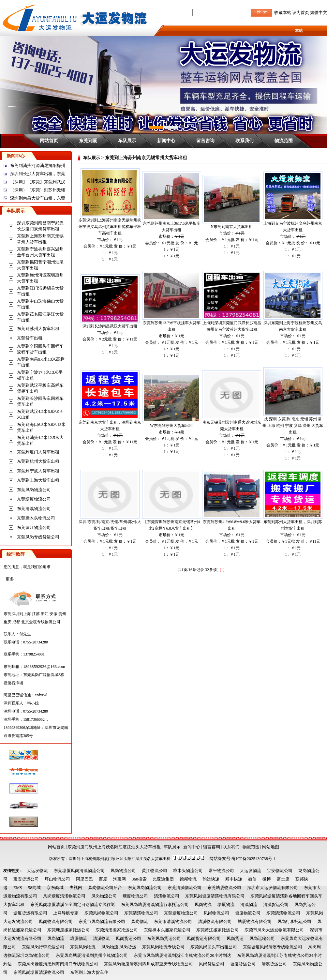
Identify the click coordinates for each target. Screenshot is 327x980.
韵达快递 (211, 879)
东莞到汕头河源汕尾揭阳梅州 (38, 166)
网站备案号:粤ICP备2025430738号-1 (243, 859)
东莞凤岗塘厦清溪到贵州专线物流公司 (92, 955)
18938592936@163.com (44, 666)
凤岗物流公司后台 (105, 888)
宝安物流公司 (280, 871)
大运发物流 (37, 871)
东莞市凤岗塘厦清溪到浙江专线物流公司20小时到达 (182, 955)
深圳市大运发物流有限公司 (273, 888)
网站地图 (271, 847)
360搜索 (139, 879)
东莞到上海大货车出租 (38, 480)
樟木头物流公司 (188, 871)
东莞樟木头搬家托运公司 (167, 930)
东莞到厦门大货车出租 (38, 452)
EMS (18, 888)
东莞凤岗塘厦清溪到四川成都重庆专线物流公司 (149, 964)
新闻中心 (166, 141)
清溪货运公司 (276, 905)
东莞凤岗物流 (83, 947)
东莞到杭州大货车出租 (38, 461)
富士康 (283, 879)
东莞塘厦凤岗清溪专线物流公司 (273, 947)
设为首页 (301, 13)
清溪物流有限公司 (215, 921)
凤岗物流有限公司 (56, 921)
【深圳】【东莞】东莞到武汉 (38, 182)
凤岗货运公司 (128, 938)
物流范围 (284, 141)
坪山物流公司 (57, 879)
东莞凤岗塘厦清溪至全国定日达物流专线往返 (73, 905)
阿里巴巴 (84, 879)
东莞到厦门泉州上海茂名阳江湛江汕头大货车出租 (114, 847)
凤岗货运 (235, 938)
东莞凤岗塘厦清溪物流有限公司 (215, 896)
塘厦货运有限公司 (30, 913)
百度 (103, 879)
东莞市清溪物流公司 (173, 921)
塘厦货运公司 (243, 964)
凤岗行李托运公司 (294, 921)
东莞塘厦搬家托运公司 (68, 930)
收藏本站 (283, 13)
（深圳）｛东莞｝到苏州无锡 (38, 190)
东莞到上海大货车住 (89, 972)
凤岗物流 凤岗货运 (119, 947)
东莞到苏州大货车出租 (38, 329)
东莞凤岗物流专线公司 (163, 947)
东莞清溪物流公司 (34, 509)
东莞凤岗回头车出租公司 (214, 947)
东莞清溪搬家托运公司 (117, 930)
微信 (252, 879)
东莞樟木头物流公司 (36, 518)
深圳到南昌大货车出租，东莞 (38, 198)
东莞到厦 (88, 141)
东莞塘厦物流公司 (34, 499)
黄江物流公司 (155, 871)
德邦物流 (188, 879)
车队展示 (127, 141)
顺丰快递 (234, 879)
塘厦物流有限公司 (255, 921)
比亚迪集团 (163, 879)
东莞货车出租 (30, 338)
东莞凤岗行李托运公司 (43, 947)
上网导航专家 (66, 913)
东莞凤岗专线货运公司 (38, 537)
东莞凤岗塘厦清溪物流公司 (39, 972)
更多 (10, 579)
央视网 (76, 888)
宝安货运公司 (26, 879)
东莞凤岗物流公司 (34, 490)
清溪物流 (249, 905)
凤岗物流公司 (123, 871)
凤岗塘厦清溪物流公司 (64, 896)
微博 (267, 879)
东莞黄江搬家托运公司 (217, 930)
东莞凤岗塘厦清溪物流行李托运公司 (155, 905)
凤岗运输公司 (262, 938)
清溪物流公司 (167, 896)
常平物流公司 (221, 871)
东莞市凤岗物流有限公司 (102, 921)
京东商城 (55, 888)
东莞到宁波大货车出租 (38, 471)
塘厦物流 (226, 905)
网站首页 (49, 141)
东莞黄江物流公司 (34, 528)
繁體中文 (319, 13)
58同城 (34, 888)
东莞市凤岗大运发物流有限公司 (274, 930)
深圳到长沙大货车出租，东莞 (38, 174)
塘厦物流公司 (135, 896)
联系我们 (245, 141)
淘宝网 (119, 879)
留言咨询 (205, 141)
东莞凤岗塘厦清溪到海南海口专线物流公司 (58, 964)
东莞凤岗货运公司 (164, 938)
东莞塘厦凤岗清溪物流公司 (79, 871)
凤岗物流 (203, 905)
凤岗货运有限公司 (204, 938)
